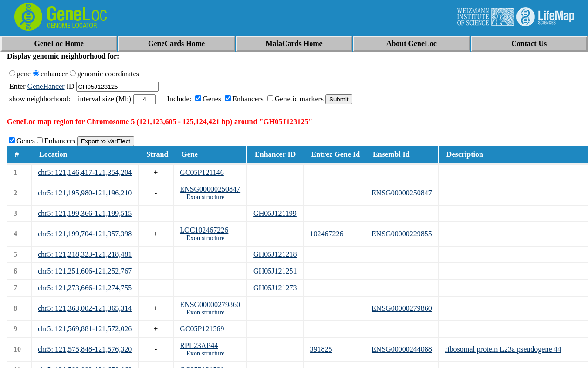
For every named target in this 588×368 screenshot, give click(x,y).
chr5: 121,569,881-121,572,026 (85, 329)
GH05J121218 (275, 254)
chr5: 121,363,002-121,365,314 (85, 308)
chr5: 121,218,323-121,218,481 (85, 254)
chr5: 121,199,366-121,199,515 (85, 213)
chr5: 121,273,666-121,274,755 (85, 288)
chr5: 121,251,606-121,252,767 (85, 271)
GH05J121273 (275, 288)
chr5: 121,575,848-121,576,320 (85, 349)
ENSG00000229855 (402, 234)
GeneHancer (46, 86)
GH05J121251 (275, 271)
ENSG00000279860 (210, 304)
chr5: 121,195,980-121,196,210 (85, 193)
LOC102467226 (204, 230)
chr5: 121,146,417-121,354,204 (85, 172)
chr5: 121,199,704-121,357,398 (85, 234)
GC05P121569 (202, 329)
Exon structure (205, 197)
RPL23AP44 (199, 345)
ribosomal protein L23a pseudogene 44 (503, 349)
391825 (321, 349)
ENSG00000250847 (210, 189)
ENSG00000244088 (402, 349)
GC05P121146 (202, 172)
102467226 (326, 234)
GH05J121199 (275, 213)
